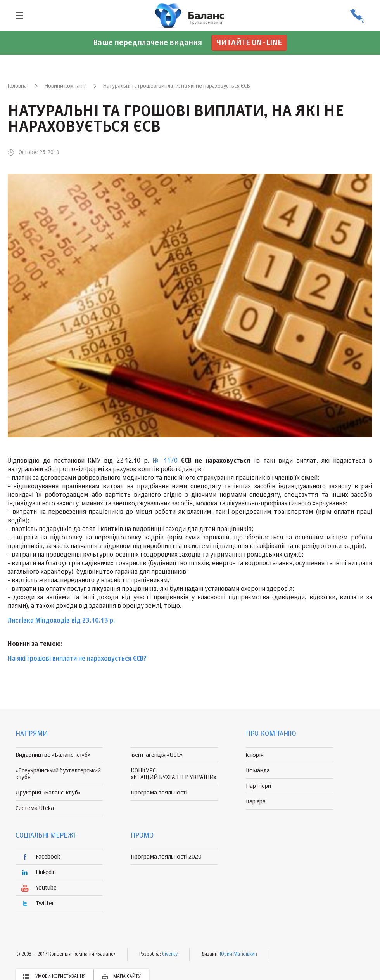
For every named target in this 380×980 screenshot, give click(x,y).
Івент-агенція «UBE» (157, 755)
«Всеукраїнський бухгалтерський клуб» (58, 774)
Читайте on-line (249, 43)
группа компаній (190, 16)
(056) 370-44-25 (357, 16)
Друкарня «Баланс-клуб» (48, 793)
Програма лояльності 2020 (166, 857)
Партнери (258, 786)
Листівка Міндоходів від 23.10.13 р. (61, 621)
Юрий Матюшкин (238, 954)
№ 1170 (165, 461)
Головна (17, 86)
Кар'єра (256, 802)
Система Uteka (35, 808)
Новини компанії (65, 86)
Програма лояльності (159, 793)
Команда (258, 771)
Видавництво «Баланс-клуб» (53, 755)
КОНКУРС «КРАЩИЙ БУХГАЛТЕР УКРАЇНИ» (174, 774)
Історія (255, 755)
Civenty (170, 954)
